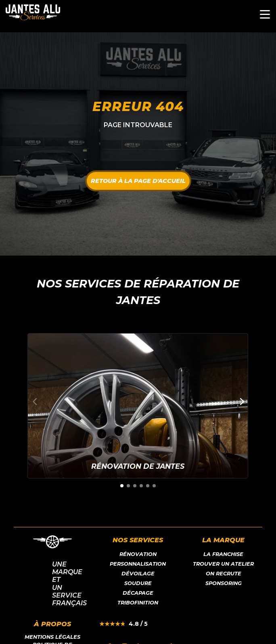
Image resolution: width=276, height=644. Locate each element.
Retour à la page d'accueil (138, 181)
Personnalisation (138, 564)
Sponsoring (224, 583)
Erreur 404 (138, 106)
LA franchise (223, 554)
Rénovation (138, 554)
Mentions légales (52, 637)
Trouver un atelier (223, 564)
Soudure (138, 583)
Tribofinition (138, 603)
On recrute (224, 574)
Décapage (138, 593)
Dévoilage (138, 574)
